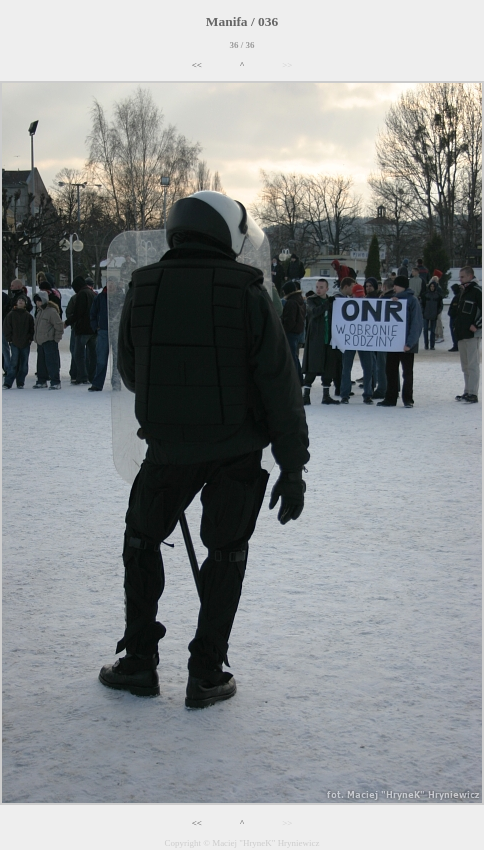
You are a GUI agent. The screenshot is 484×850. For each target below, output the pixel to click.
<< (197, 65)
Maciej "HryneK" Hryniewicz (265, 843)
